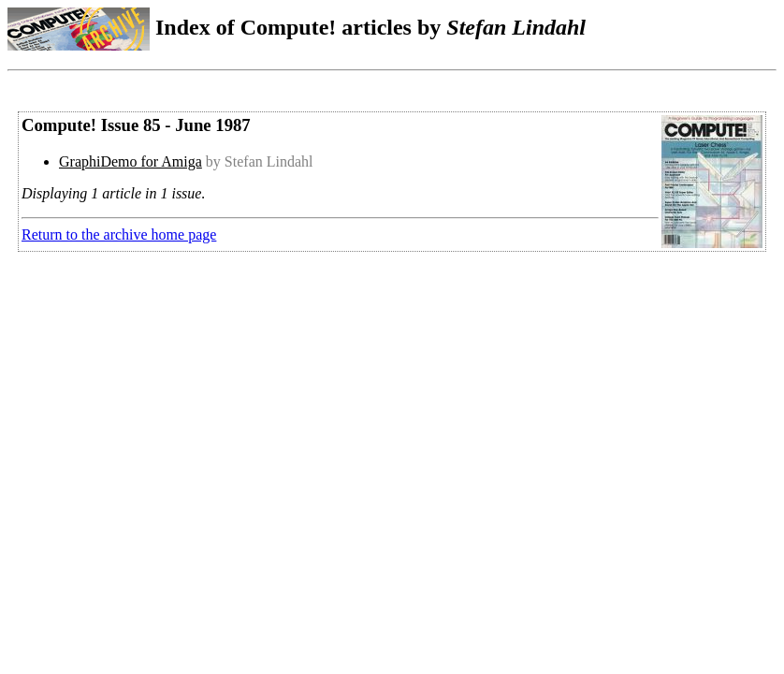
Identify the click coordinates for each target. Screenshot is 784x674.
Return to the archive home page (119, 234)
